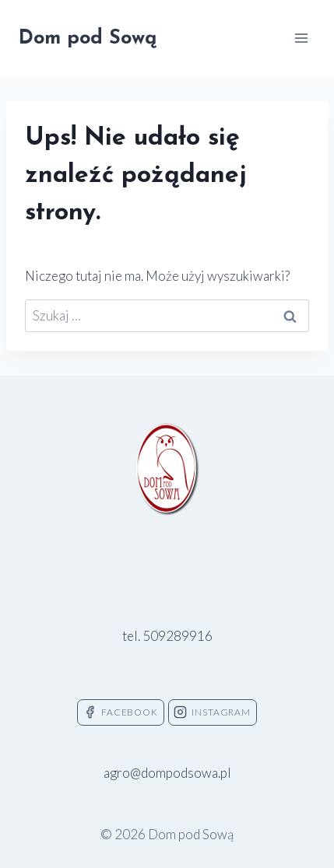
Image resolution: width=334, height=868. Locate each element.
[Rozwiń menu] (301, 38)
